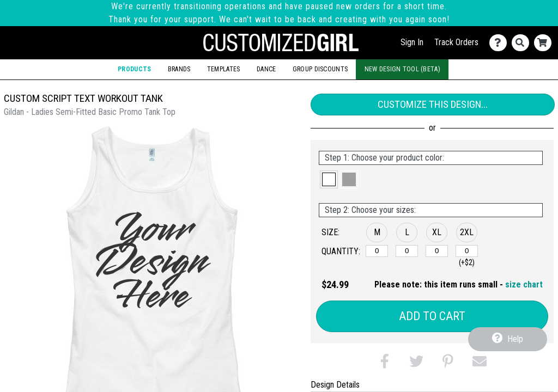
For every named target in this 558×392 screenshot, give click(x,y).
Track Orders (456, 42)
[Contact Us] (501, 43)
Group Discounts (320, 69)
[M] (377, 251)
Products (134, 69)
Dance (266, 69)
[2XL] (467, 251)
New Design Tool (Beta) (402, 69)
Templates (224, 69)
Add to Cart (432, 316)
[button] (329, 179)
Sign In (412, 42)
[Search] (523, 43)
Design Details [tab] (335, 385)
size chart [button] (524, 284)
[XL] (437, 251)
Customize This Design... (433, 104)
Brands (179, 69)
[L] (407, 251)
